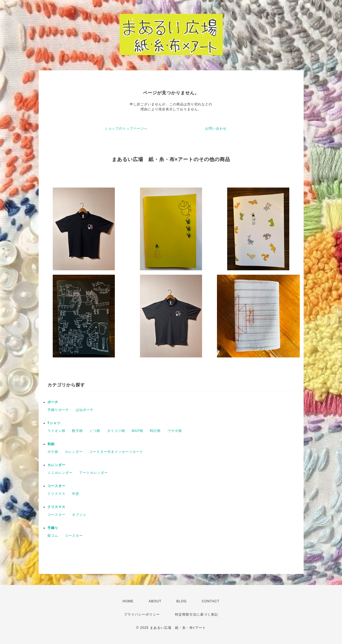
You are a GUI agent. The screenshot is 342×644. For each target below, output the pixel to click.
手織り (53, 528)
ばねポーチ (85, 410)
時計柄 (155, 431)
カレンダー (74, 452)
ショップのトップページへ (126, 129)
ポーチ (53, 402)
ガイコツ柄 (116, 431)
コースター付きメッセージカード (116, 452)
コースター (56, 486)
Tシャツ (54, 423)
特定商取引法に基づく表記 (197, 614)
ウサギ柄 (175, 431)
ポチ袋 (53, 452)
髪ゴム (53, 536)
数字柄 (77, 431)
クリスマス (56, 494)
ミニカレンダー (60, 473)
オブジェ (79, 515)
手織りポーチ (58, 410)
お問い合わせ (216, 129)
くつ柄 (95, 431)
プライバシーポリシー (142, 614)
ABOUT (155, 601)
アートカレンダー (94, 473)
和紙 (51, 444)
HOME (128, 601)
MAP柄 (137, 431)
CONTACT (211, 601)
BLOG (181, 601)
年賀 (76, 494)
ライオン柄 (56, 431)
